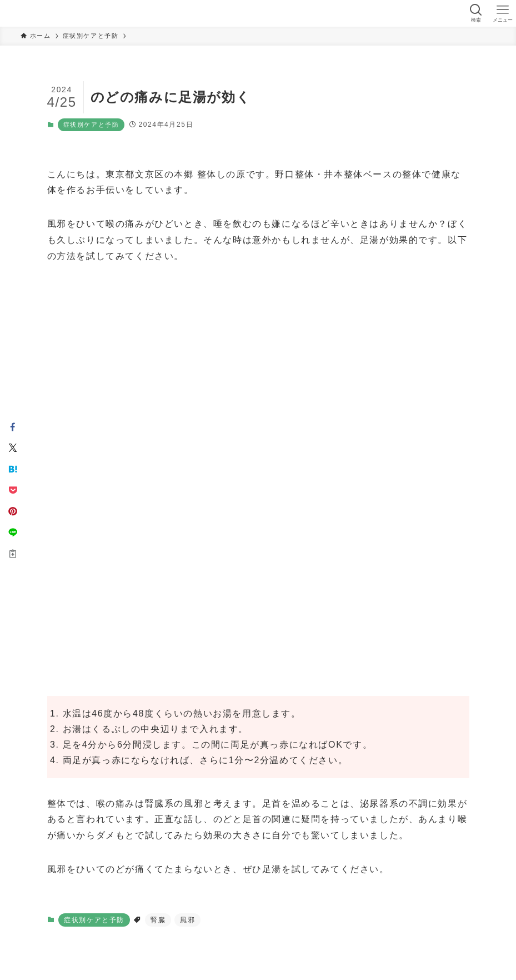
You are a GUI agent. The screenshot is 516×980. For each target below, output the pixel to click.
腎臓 (158, 920)
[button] (13, 427)
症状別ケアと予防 (91, 125)
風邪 (187, 920)
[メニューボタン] (503, 13)
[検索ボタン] (476, 13)
